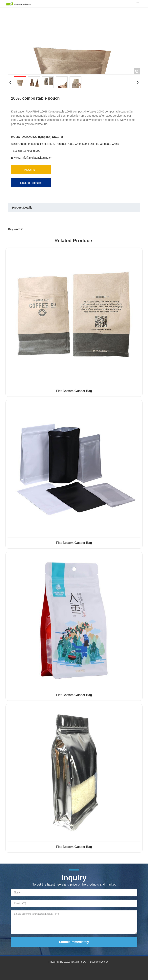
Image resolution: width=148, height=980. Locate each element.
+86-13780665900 (29, 151)
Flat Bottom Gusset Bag (74, 391)
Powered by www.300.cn (64, 962)
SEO (84, 962)
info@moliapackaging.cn (37, 158)
